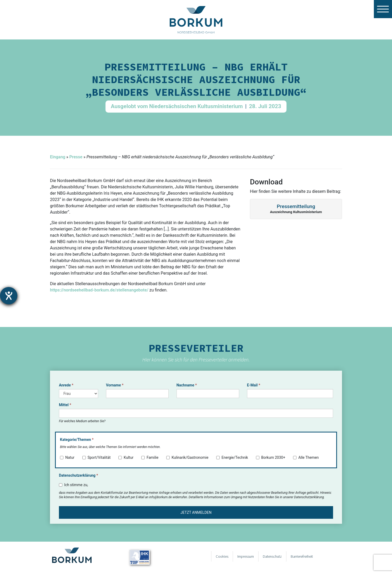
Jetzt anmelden (196, 512)
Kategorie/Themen (77, 440)
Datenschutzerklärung (79, 475)
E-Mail (254, 385)
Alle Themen (306, 457)
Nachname (187, 385)
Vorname (115, 385)
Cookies (222, 556)
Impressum (246, 556)
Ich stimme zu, (73, 485)
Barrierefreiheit (302, 556)
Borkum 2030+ (271, 457)
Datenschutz (272, 556)
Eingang (58, 157)
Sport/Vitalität (97, 457)
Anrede (66, 385)
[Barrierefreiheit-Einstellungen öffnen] (9, 296)
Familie (150, 457)
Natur (67, 457)
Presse (76, 157)
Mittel (65, 405)
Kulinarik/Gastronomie (187, 457)
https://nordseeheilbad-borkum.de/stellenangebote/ (99, 290)
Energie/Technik (232, 457)
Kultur (126, 457)
